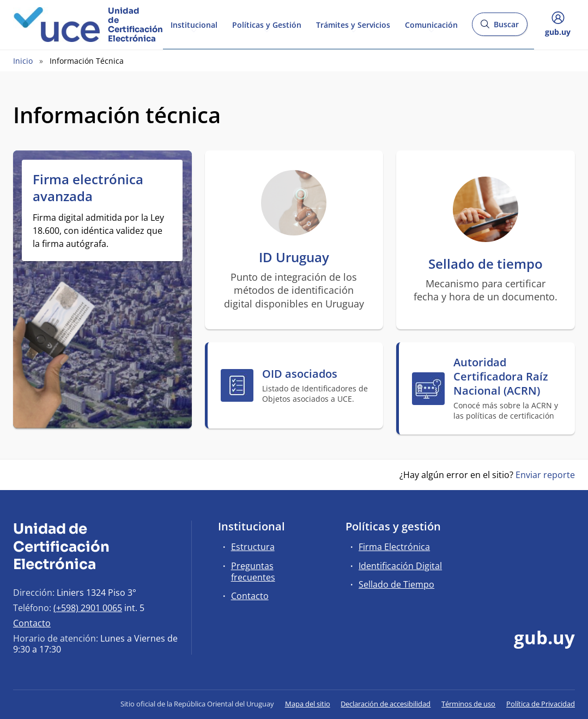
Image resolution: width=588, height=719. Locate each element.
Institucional (194, 24)
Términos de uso (468, 704)
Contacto (32, 623)
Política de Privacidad (541, 704)
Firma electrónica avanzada (88, 188)
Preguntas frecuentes (253, 572)
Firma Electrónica (394, 547)
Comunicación (431, 24)
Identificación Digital (400, 566)
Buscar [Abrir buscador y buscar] (499, 28)
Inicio (23, 61)
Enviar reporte (545, 475)
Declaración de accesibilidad (386, 704)
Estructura (253, 547)
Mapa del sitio (308, 704)
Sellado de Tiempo (396, 584)
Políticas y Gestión (267, 24)
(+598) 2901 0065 (88, 608)
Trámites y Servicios (353, 24)
